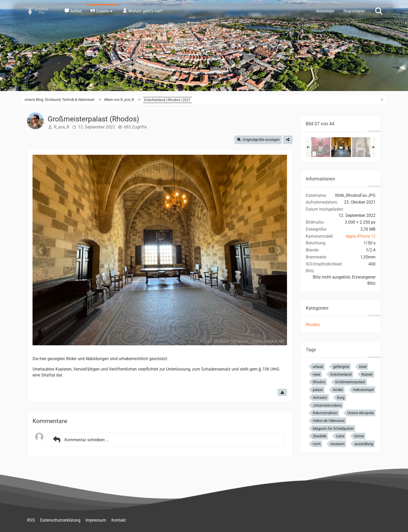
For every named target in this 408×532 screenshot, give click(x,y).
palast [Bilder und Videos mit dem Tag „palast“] (318, 390)
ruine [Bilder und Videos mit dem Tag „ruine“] (340, 436)
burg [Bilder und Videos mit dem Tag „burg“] (341, 398)
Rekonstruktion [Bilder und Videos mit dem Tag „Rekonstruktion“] (325, 413)
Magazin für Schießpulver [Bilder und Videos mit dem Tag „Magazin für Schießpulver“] (333, 429)
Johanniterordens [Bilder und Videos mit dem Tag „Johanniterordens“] (327, 405)
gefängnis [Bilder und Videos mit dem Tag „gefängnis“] (341, 367)
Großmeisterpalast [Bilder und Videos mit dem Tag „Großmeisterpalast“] (350, 382)
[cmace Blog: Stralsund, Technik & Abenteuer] (40, 11)
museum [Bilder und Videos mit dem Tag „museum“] (337, 444)
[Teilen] (288, 140)
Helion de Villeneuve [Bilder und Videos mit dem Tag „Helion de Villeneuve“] (329, 421)
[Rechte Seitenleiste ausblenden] (382, 100)
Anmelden (325, 11)
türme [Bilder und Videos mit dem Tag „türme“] (359, 436)
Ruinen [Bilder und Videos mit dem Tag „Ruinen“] (367, 374)
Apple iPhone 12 (361, 236)
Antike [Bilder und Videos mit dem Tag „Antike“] (338, 390)
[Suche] (379, 11)
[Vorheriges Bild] (41, 251)
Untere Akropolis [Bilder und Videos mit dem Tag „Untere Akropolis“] (361, 413)
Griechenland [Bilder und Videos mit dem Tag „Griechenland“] (341, 374)
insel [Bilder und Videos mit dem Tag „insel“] (363, 367)
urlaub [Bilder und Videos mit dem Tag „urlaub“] (318, 367)
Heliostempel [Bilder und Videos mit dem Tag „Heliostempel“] (363, 390)
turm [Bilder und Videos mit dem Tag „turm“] (317, 444)
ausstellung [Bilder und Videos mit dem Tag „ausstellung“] (364, 444)
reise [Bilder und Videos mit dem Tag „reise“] (317, 374)
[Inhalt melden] (282, 392)
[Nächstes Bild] (278, 251)
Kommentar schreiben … (80, 440)
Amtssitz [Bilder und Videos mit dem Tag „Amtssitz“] (320, 398)
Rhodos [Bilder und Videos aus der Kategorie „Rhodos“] (313, 325)
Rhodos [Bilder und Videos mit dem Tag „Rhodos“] (319, 382)
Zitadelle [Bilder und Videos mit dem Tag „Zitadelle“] (320, 436)
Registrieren (354, 11)
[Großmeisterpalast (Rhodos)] (321, 147)
